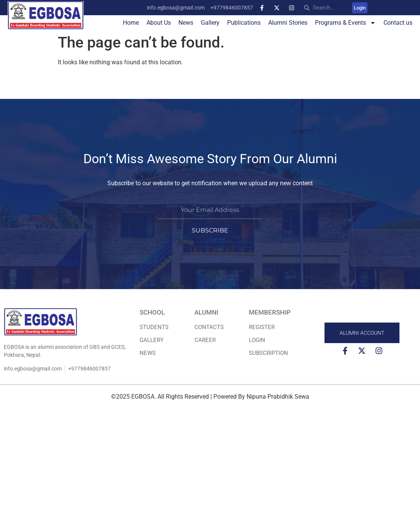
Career (205, 340)
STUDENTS (154, 327)
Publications (244, 23)
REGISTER (262, 327)
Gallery (210, 23)
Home (131, 23)
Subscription (268, 353)
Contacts (209, 327)
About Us (159, 23)
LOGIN (257, 340)
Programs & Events (345, 23)
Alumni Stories (288, 23)
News (186, 23)
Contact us (398, 23)
